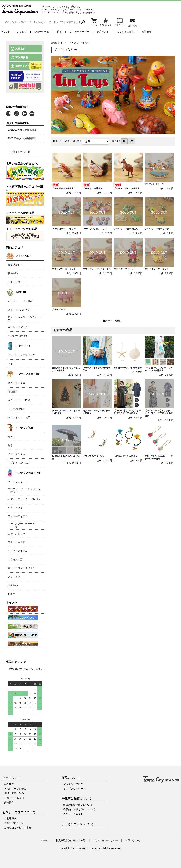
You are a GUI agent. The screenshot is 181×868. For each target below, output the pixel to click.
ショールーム (42, 32)
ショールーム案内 (14, 798)
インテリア (66, 43)
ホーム (45, 840)
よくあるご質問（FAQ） (78, 824)
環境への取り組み (14, 793)
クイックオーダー (79, 32)
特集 (59, 32)
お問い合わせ (133, 840)
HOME (5, 32)
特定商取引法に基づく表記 (71, 840)
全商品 (54, 43)
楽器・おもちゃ (82, 43)
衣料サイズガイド (73, 814)
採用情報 (9, 802)
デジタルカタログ (73, 784)
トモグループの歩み (15, 789)
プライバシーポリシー (105, 840)
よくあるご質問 (125, 32)
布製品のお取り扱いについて (79, 809)
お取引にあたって (14, 823)
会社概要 (147, 32)
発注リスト (103, 32)
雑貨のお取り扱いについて (78, 805)
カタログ (22, 32)
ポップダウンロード (74, 789)
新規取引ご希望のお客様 (18, 828)
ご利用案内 (10, 818)
